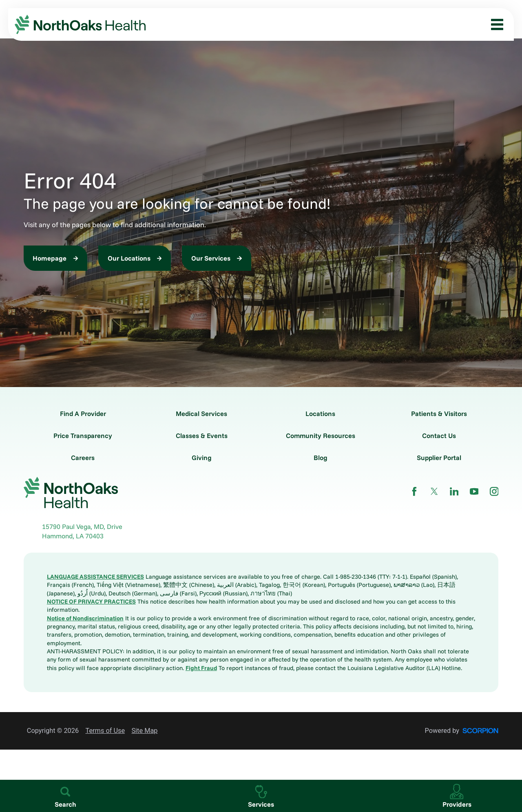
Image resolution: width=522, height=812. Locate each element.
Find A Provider (83, 414)
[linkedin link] (454, 491)
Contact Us (439, 436)
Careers (83, 458)
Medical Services (201, 414)
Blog (321, 458)
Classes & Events (202, 436)
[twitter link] (434, 491)
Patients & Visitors (439, 414)
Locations (320, 414)
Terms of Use (105, 731)
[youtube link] (474, 491)
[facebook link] (414, 491)
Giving (202, 458)
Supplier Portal (439, 458)
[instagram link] (494, 491)
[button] (494, 24)
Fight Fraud (201, 668)
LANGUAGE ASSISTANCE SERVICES (95, 576)
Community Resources (321, 436)
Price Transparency (83, 436)
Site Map (144, 731)
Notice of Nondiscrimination (85, 618)
